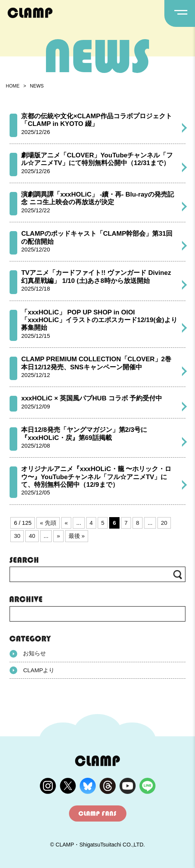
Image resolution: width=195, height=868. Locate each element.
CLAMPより (32, 670)
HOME (13, 86)
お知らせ (28, 654)
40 (32, 536)
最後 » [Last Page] (77, 536)
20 (164, 523)
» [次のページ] (58, 536)
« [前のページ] (66, 523)
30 (17, 536)
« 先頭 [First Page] (48, 523)
